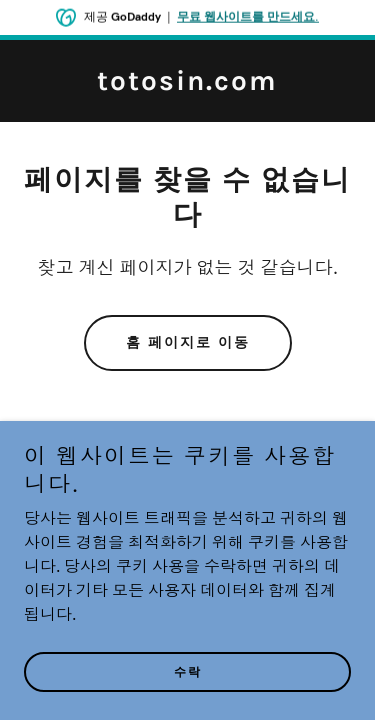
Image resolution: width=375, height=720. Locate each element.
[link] (187, 86)
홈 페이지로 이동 (188, 342)
